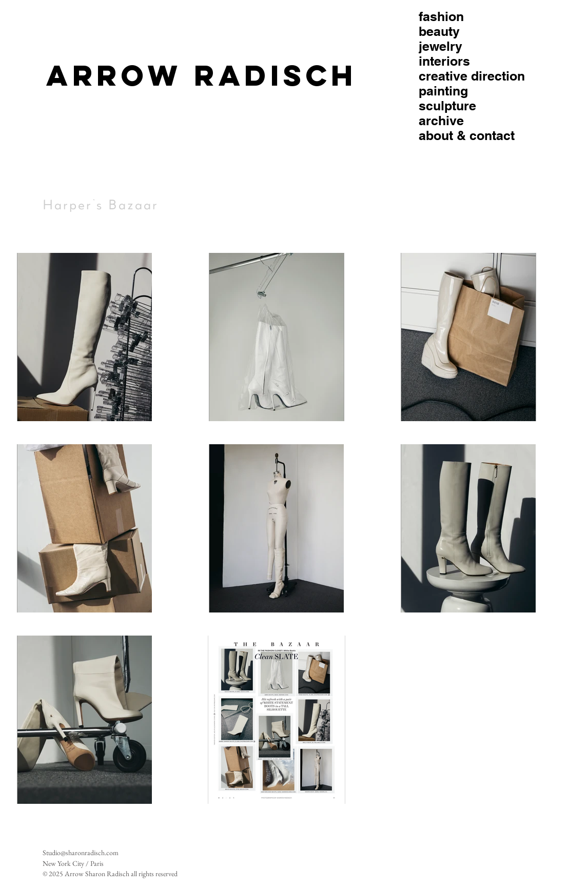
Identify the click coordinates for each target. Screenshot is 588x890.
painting (443, 91)
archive (441, 121)
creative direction (472, 76)
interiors (444, 61)
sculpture (447, 106)
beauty (439, 32)
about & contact (467, 136)
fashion (441, 17)
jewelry (440, 46)
